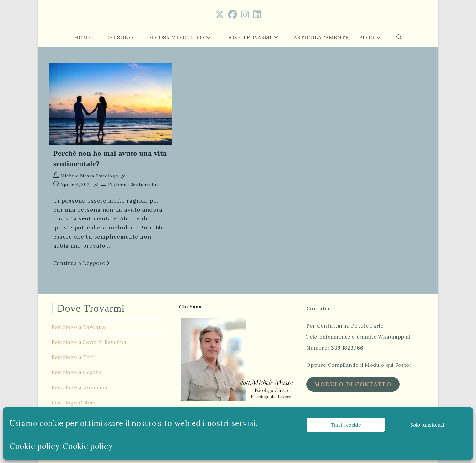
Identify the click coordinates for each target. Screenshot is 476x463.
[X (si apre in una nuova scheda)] (220, 15)
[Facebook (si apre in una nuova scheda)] (233, 15)
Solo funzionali (427, 425)
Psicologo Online (74, 402)
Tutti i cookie (346, 425)
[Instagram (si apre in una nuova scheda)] (245, 15)
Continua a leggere (82, 264)
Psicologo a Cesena (77, 371)
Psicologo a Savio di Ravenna (89, 341)
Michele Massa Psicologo (89, 176)
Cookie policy (35, 446)
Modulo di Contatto (353, 383)
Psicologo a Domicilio (80, 386)
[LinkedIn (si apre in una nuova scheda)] (257, 15)
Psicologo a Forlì (74, 356)
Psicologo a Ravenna (78, 326)
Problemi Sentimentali (134, 184)
